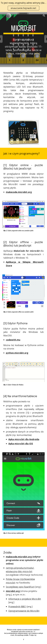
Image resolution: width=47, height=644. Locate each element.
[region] (23, 6)
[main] (24, 29)
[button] (3, 16)
